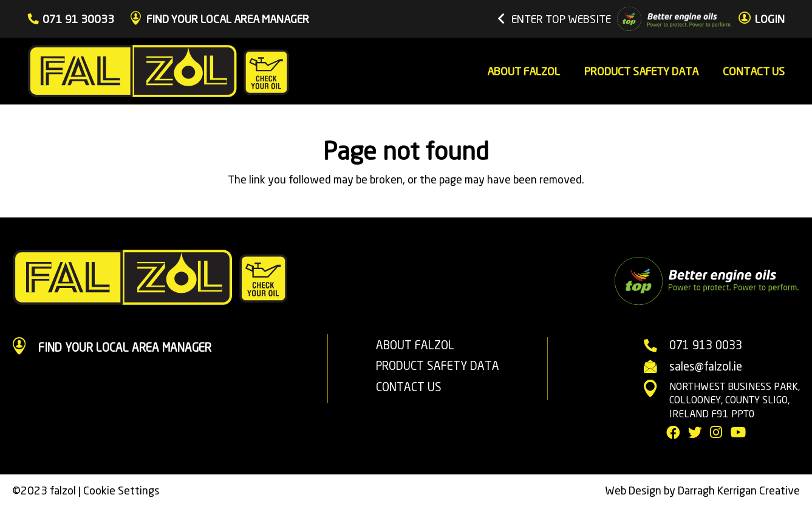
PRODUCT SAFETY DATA (438, 366)
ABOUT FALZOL (415, 345)
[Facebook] (673, 433)
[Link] (159, 71)
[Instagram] (716, 433)
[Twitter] (695, 433)
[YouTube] (739, 433)
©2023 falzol (44, 490)
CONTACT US (409, 387)
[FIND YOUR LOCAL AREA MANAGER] (25, 348)
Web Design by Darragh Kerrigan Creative (702, 490)
